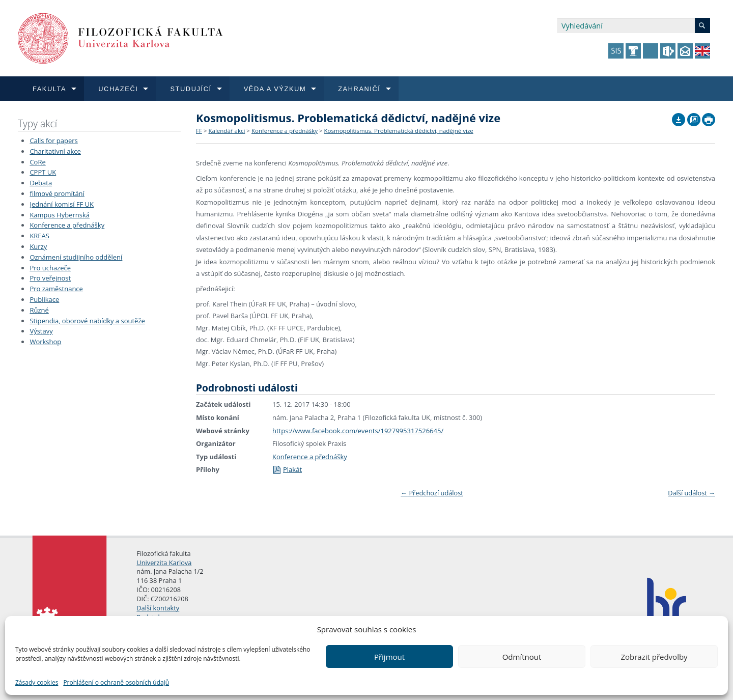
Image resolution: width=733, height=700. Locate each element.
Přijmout (389, 657)
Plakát (287, 469)
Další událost (692, 493)
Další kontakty (158, 608)
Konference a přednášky (67, 225)
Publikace (44, 299)
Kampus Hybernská (60, 215)
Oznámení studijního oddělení (76, 257)
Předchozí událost (432, 493)
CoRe (37, 162)
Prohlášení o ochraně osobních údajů (116, 682)
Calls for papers (53, 141)
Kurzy (38, 246)
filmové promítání (57, 193)
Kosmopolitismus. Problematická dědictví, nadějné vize (399, 131)
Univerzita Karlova (164, 563)
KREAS (39, 236)
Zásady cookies (37, 682)
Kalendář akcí (227, 131)
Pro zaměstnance (56, 289)
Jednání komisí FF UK (62, 204)
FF (199, 131)
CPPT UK (43, 172)
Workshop (45, 342)
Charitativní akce (55, 151)
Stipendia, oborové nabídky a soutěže (87, 321)
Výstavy (41, 331)
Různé (39, 310)
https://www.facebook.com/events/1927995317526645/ (358, 431)
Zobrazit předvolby (654, 657)
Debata (41, 183)
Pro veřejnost (50, 278)
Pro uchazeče (50, 268)
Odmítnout (522, 657)
